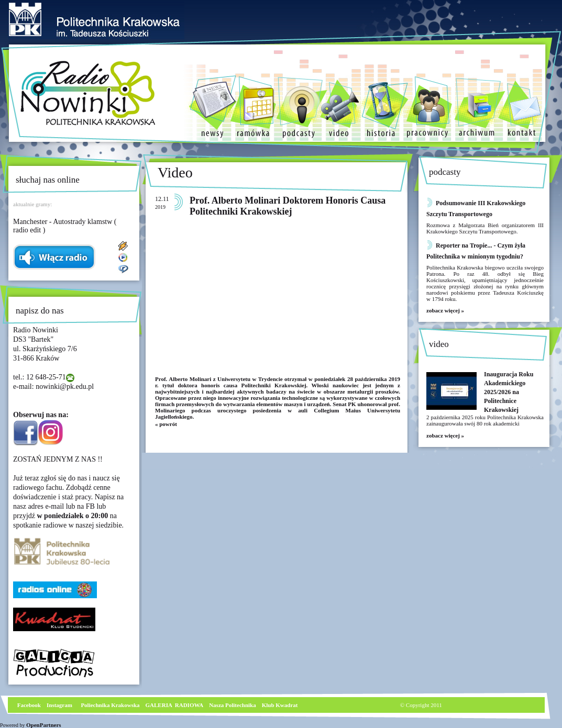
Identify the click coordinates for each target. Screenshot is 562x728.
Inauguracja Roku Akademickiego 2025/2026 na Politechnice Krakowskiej (509, 392)
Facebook (28, 705)
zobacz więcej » (445, 310)
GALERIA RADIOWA (175, 705)
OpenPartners (44, 725)
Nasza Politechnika (233, 705)
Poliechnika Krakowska (111, 705)
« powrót (166, 424)
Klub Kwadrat (280, 705)
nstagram (60, 705)
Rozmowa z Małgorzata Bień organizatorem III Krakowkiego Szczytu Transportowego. (485, 228)
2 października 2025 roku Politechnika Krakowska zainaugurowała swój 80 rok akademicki (485, 420)
